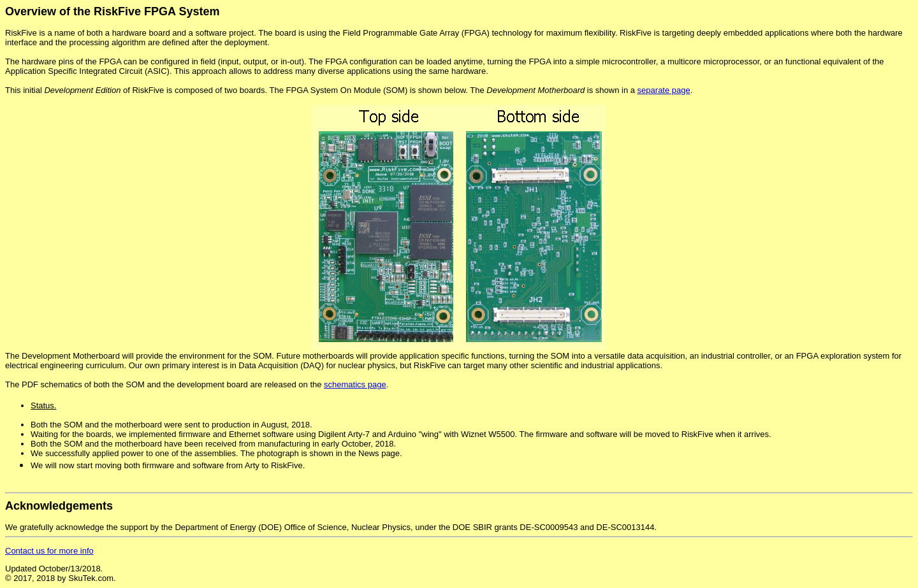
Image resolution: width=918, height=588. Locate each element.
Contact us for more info (49, 551)
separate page (664, 90)
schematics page (355, 384)
